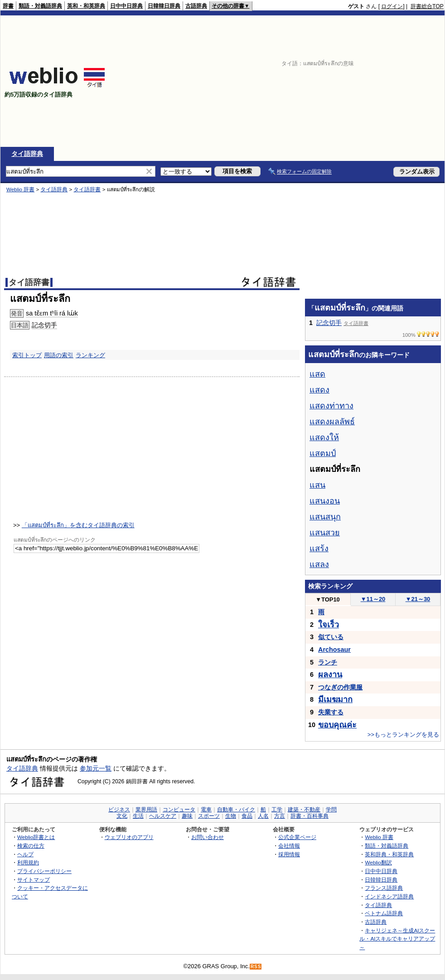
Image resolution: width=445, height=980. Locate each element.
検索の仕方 (31, 846)
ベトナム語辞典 (384, 913)
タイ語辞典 (27, 154)
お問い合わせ (208, 837)
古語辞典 (196, 6)
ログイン (392, 6)
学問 (331, 810)
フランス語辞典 (384, 888)
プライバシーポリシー (44, 871)
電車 (206, 810)
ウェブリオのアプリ (129, 837)
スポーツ (209, 816)
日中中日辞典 (126, 6)
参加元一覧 (96, 768)
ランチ (328, 662)
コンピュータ (179, 810)
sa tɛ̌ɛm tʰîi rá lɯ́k (52, 313)
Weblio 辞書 (20, 189)
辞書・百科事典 (310, 816)
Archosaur (334, 650)
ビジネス (119, 810)
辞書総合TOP (427, 6)
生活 (138, 816)
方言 (280, 816)
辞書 (8, 6)
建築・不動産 (304, 810)
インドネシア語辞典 (389, 896)
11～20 (373, 599)
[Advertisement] (338, 81)
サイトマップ (34, 880)
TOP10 (328, 599)
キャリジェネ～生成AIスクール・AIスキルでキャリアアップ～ (397, 939)
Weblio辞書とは (36, 837)
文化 (122, 816)
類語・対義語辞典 (40, 6)
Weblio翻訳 (378, 862)
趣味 (187, 816)
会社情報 (289, 846)
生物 (231, 816)
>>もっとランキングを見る (403, 735)
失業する (331, 712)
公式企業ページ (297, 837)
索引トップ (27, 355)
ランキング (90, 355)
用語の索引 (59, 355)
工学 (277, 810)
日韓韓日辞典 (164, 6)
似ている (331, 637)
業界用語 (146, 810)
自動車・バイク (236, 810)
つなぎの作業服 (340, 687)
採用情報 (289, 854)
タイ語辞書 (87, 189)
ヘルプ (25, 854)
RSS (256, 967)
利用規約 (28, 862)
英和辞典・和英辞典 (389, 854)
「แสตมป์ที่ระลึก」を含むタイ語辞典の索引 (78, 525)
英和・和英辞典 (86, 6)
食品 (247, 816)
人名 (263, 816)
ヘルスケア (163, 816)
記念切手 (44, 325)
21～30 (418, 599)
